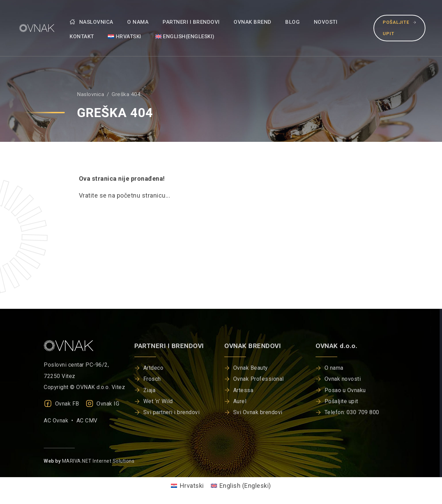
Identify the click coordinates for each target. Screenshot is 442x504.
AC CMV (87, 421)
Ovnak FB (61, 404)
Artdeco (153, 368)
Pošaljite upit (399, 28)
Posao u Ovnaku (345, 390)
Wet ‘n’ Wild (158, 401)
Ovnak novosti (343, 379)
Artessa (243, 390)
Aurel (240, 401)
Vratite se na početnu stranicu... (125, 195)
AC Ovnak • (60, 421)
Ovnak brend (253, 22)
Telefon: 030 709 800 (352, 412)
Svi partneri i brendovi (172, 412)
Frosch (152, 379)
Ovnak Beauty (251, 368)
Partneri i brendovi (191, 22)
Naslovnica (91, 22)
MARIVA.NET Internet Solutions (98, 461)
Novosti (326, 22)
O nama (138, 22)
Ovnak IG (102, 404)
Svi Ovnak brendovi (258, 412)
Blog (292, 22)
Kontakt (82, 36)
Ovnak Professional (259, 379)
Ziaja (150, 390)
